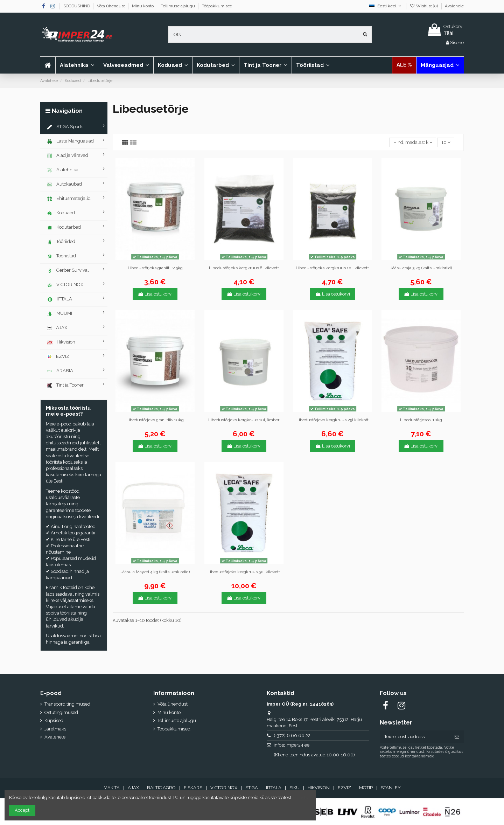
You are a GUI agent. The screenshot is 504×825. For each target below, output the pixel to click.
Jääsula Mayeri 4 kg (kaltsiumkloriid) (155, 572)
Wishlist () (424, 6)
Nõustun (302, 798)
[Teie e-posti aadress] (415, 737)
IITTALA (274, 788)
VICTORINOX (224, 788)
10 (446, 142)
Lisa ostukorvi (155, 294)
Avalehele (454, 6)
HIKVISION (319, 788)
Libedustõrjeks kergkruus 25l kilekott (332, 420)
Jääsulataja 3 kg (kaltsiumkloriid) (421, 268)
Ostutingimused (61, 712)
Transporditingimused (67, 704)
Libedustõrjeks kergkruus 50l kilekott (244, 572)
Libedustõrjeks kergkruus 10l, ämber (244, 420)
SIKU (295, 788)
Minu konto (143, 6)
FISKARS (193, 788)
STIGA (252, 788)
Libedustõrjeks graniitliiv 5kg (155, 268)
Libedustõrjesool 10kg (421, 420)
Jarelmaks (55, 729)
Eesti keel (386, 6)
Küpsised (54, 720)
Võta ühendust (111, 6)
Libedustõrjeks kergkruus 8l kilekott (244, 268)
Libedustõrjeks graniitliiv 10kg (155, 420)
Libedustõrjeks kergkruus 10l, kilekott (332, 268)
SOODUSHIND (77, 6)
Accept (22, 810)
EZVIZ (344, 788)
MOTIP (366, 788)
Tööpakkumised (217, 6)
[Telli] (457, 737)
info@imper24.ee (292, 745)
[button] (126, 65)
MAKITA (112, 788)
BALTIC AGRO (161, 788)
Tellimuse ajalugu (178, 6)
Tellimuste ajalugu (177, 720)
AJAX (133, 788)
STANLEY (391, 788)
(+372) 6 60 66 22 (292, 736)
